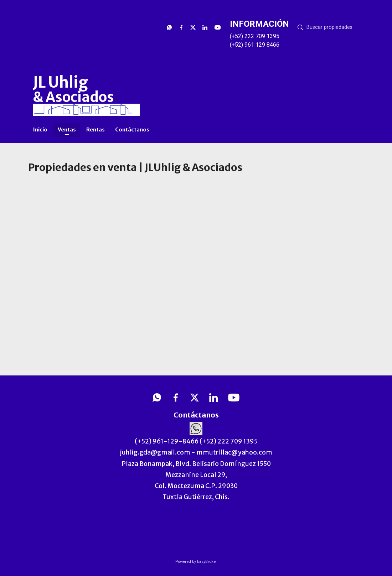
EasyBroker (207, 562)
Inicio (40, 130)
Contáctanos (132, 130)
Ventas (67, 130)
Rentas (96, 130)
